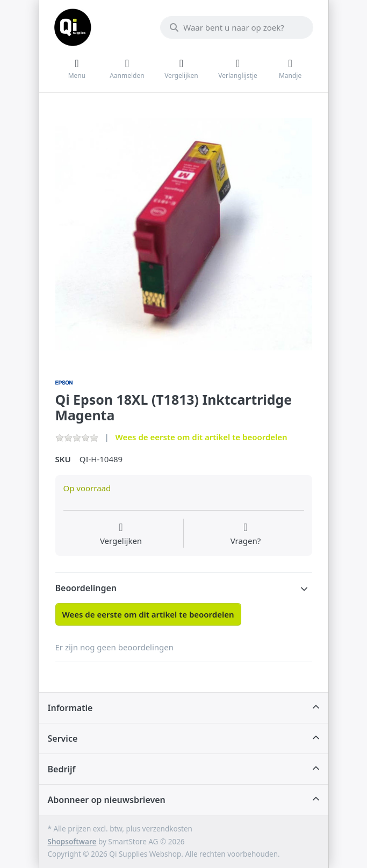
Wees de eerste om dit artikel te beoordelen (202, 437)
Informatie (70, 708)
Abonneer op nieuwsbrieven (107, 800)
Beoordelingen (86, 588)
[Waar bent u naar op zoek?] (236, 27)
